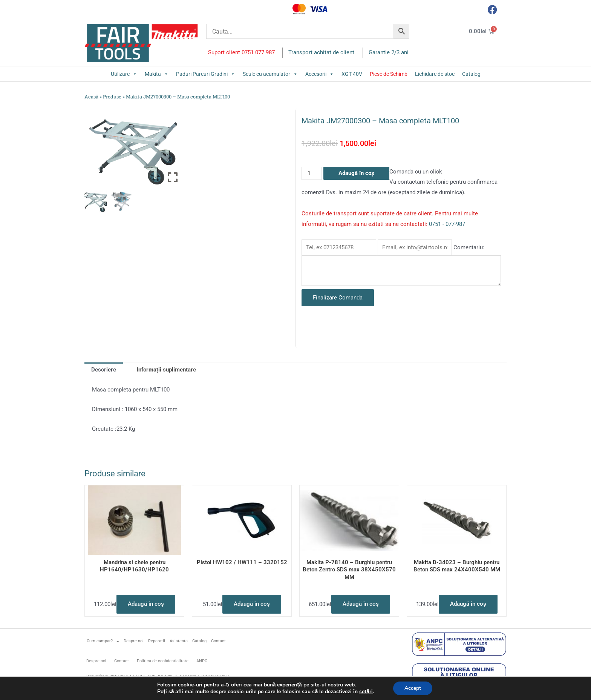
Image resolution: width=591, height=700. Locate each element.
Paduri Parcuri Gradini (206, 74)
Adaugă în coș (356, 173)
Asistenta (179, 641)
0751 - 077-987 (447, 224)
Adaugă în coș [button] (146, 604)
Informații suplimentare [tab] (166, 370)
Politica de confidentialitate (163, 661)
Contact (218, 641)
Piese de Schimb (389, 74)
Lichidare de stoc (435, 74)
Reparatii (157, 641)
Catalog (471, 74)
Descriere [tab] (104, 370)
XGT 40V (352, 74)
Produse (112, 97)
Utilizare (124, 74)
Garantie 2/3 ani (389, 52)
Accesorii (320, 74)
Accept (413, 688)
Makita (157, 74)
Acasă (91, 97)
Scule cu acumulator (270, 74)
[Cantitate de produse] (312, 173)
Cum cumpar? (103, 641)
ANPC (202, 661)
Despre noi (134, 641)
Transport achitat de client (321, 52)
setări (366, 692)
